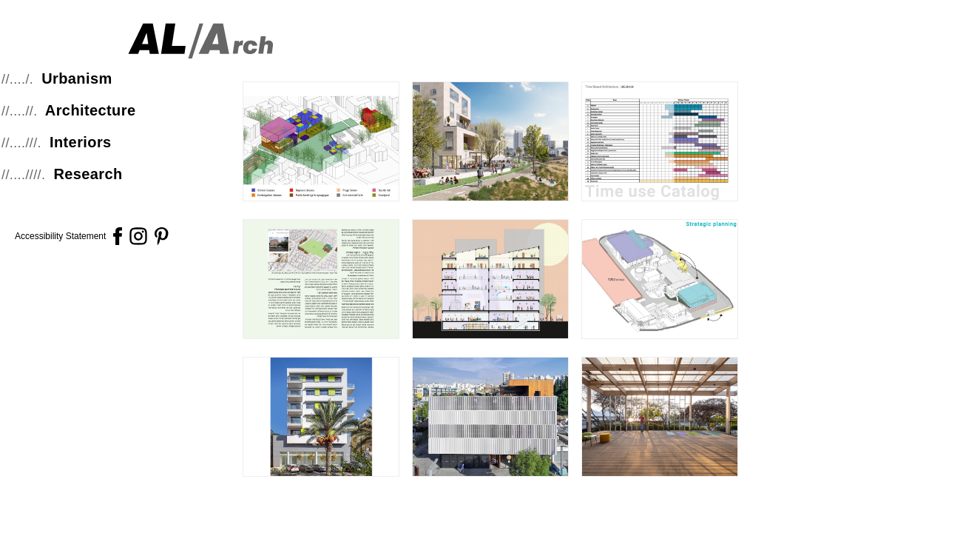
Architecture (91, 110)
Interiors (81, 142)
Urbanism (77, 78)
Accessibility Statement (60, 236)
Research (88, 174)
